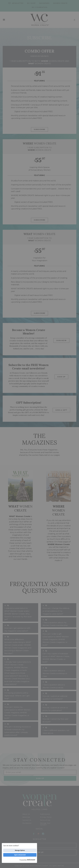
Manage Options (20, 850)
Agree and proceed (20, 855)
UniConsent (31, 860)
